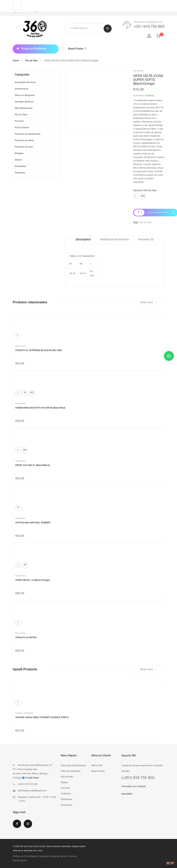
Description (83, 240)
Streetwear (20, 167)
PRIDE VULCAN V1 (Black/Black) (33, 465)
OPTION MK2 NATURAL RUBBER (33, 523)
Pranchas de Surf (24, 147)
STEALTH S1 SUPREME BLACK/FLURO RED (39, 351)
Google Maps (32, 778)
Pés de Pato (31, 61)
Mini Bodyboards (24, 108)
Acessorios (66, 805)
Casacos (19, 713)
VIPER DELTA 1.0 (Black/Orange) (33, 580)
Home (16, 61)
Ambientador (21, 89)
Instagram (28, 824)
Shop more (148, 302)
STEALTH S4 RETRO (26, 638)
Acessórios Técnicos (25, 83)
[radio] (136, 196)
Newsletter (127, 794)
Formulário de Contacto (134, 787)
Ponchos (19, 121)
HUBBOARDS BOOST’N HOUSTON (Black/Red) (40, 408)
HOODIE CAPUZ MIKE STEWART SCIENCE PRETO (42, 718)
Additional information (115, 240)
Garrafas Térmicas (24, 102)
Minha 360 (97, 766)
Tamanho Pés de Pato (145, 191)
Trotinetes (20, 173)
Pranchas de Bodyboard (28, 134)
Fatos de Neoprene (25, 96)
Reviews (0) (146, 240)
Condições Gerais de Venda (52, 857)
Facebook (17, 824)
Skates (18, 160)
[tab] (83, 240)
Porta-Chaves (22, 128)
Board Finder (77, 49)
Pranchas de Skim (24, 141)
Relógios (19, 154)
